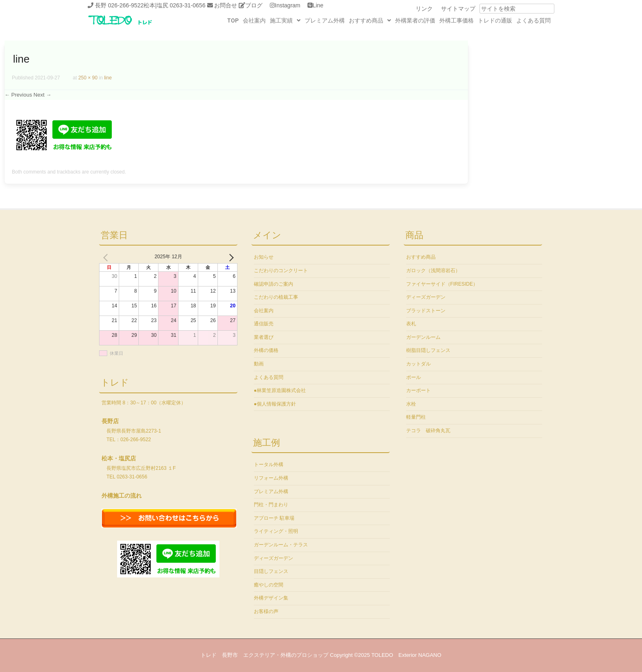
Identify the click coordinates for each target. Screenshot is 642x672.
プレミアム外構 (325, 20)
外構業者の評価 (415, 20)
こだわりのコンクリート (281, 271)
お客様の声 (266, 611)
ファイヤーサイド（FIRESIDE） (442, 284)
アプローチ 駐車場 (274, 518)
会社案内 (254, 20)
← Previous (18, 95)
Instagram (287, 5)
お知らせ (264, 257)
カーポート (418, 390)
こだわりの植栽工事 (276, 297)
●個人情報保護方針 (275, 404)
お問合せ (226, 5)
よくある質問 (533, 20)
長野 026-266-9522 (119, 5)
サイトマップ (458, 9)
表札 (411, 324)
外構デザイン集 (271, 598)
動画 (259, 364)
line (108, 78)
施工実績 (285, 20)
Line (318, 5)
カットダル (418, 364)
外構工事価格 (457, 20)
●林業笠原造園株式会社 (280, 390)
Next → (42, 95)
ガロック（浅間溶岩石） (433, 271)
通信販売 (264, 324)
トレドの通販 (495, 20)
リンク (424, 9)
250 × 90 (88, 78)
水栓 (411, 404)
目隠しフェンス (271, 571)
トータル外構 (269, 465)
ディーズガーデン (274, 558)
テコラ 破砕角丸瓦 (428, 431)
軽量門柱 (416, 417)
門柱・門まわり (271, 505)
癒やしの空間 (269, 585)
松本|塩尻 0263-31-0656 (175, 5)
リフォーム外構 (271, 478)
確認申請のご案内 (274, 284)
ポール (414, 377)
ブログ (254, 5)
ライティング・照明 (276, 531)
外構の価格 (266, 350)
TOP (233, 20)
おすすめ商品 (370, 20)
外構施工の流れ (122, 496)
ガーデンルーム (423, 337)
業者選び (264, 337)
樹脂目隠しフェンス (428, 350)
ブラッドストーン (426, 311)
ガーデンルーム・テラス (281, 545)
